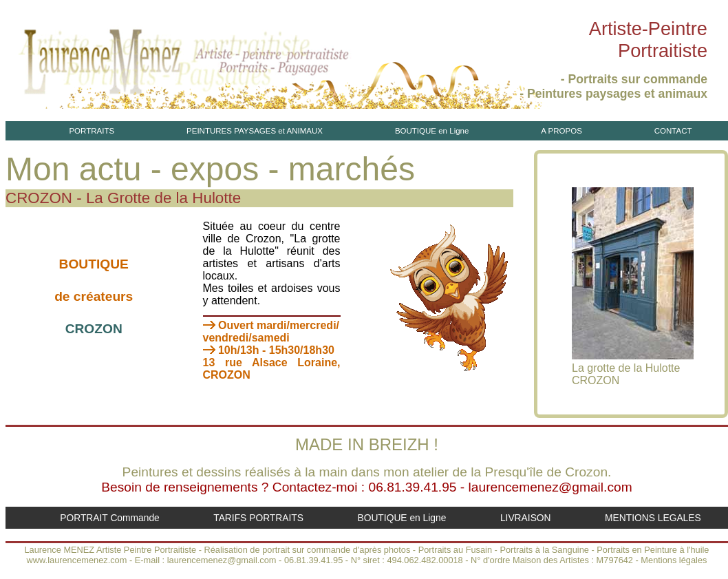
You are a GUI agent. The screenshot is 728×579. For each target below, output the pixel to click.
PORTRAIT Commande (110, 518)
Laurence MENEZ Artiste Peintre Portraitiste (110, 550)
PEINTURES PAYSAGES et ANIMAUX (255, 131)
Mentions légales (674, 560)
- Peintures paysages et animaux (613, 94)
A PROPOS (561, 131)
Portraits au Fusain (455, 550)
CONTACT (673, 131)
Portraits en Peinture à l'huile (653, 550)
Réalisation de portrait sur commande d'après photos (308, 550)
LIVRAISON (526, 518)
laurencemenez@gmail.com (550, 487)
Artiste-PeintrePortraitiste (648, 40)
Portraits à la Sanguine (544, 550)
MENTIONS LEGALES (653, 518)
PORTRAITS (92, 131)
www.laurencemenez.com (77, 560)
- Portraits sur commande (634, 79)
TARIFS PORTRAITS (258, 518)
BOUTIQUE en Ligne (432, 131)
